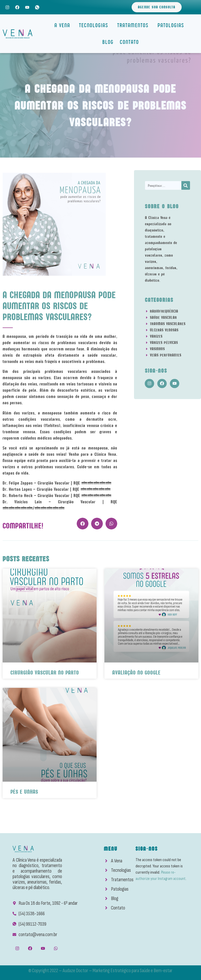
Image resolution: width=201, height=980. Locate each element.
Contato (129, 42)
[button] (83, 524)
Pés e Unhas (24, 792)
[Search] (186, 185)
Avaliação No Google (136, 673)
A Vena (64, 25)
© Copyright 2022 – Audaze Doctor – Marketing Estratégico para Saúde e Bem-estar (100, 971)
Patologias (172, 25)
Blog (108, 42)
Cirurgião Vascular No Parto (45, 673)
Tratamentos (134, 25)
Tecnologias (95, 25)
